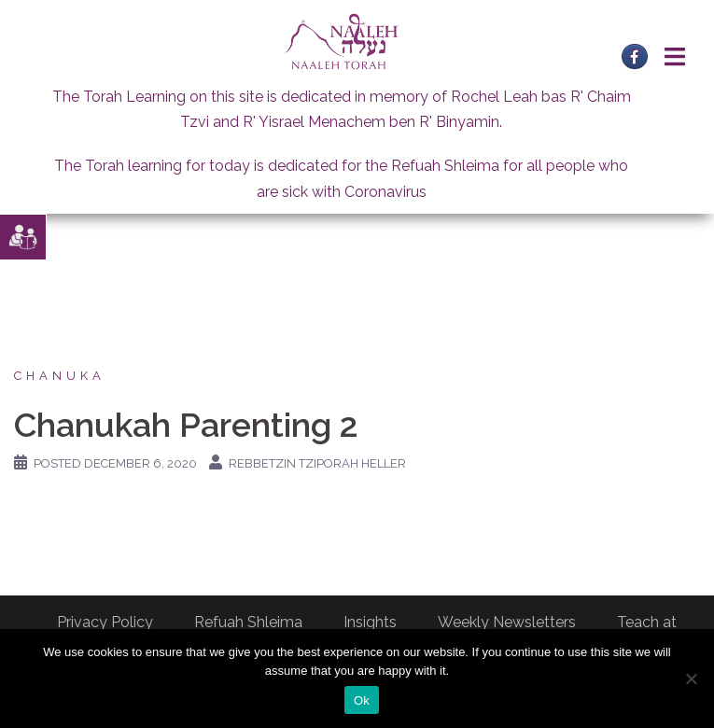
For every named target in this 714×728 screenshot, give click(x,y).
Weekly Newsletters (507, 622)
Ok (362, 700)
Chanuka (60, 376)
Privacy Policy (105, 622)
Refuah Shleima (248, 622)
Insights (370, 622)
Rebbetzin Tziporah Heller (317, 463)
